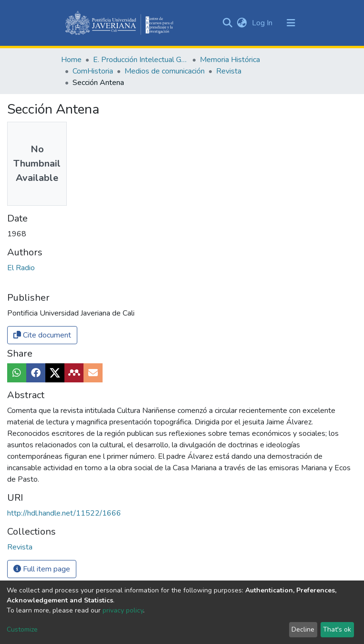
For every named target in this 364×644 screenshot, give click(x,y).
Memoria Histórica (230, 60)
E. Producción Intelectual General (141, 60)
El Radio (21, 268)
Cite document (42, 335)
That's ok (337, 629)
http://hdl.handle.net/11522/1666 (64, 513)
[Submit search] (228, 23)
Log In (263, 23)
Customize (22, 629)
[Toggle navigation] (291, 23)
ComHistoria (93, 71)
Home (71, 60)
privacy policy (123, 610)
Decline (303, 629)
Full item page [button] (42, 569)
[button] (242, 23)
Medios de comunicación (165, 71)
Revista (229, 71)
